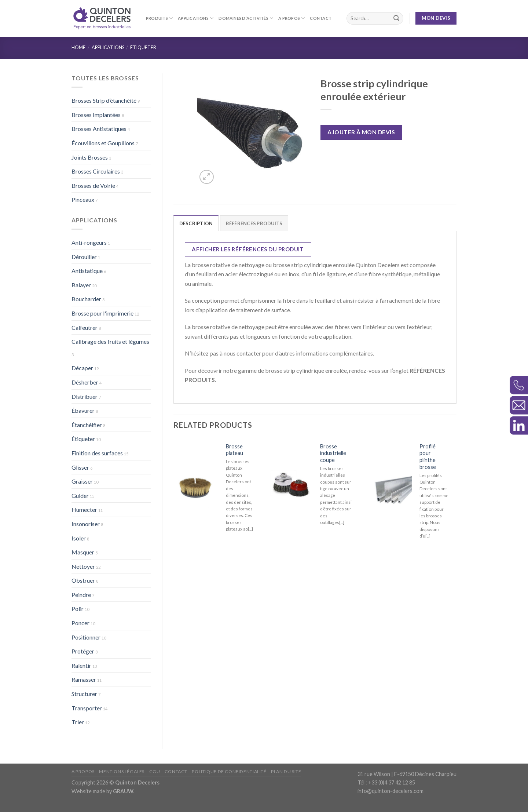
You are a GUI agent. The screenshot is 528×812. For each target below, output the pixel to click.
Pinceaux (83, 199)
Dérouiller (84, 257)
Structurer (84, 694)
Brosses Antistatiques (99, 129)
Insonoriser (86, 524)
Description (196, 223)
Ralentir (81, 665)
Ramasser (84, 679)
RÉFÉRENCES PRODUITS (254, 223)
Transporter (87, 708)
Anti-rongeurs (89, 242)
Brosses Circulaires (96, 171)
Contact (321, 18)
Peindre (81, 595)
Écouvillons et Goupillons (103, 143)
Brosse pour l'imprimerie (102, 313)
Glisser (80, 467)
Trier (78, 722)
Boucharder (86, 299)
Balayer (81, 285)
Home (78, 47)
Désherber (85, 382)
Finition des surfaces (97, 453)
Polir (78, 609)
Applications (196, 18)
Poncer (80, 623)
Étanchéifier (87, 425)
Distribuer (85, 396)
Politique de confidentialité (229, 771)
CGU (155, 771)
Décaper (82, 368)
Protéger (83, 651)
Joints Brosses (90, 157)
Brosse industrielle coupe (333, 453)
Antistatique (87, 271)
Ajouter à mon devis (361, 132)
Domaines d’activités (246, 18)
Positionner (86, 637)
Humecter (84, 509)
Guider (80, 496)
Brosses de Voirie (93, 185)
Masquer (83, 552)
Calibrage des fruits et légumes (110, 341)
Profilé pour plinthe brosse (428, 457)
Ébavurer (83, 410)
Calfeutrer (85, 327)
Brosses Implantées (96, 115)
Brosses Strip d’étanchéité (104, 100)
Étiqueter (143, 47)
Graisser (82, 481)
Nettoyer (83, 566)
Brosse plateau (234, 450)
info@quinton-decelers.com (390, 791)
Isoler (79, 538)
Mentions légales (122, 771)
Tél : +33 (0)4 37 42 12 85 (386, 782)
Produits (159, 18)
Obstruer (83, 580)
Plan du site (286, 771)
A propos (291, 18)
